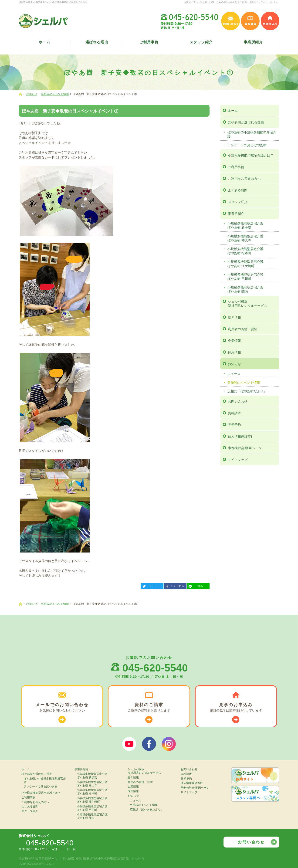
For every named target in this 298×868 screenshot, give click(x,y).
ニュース (234, 374)
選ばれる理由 (97, 42)
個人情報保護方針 (241, 436)
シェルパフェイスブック (149, 744)
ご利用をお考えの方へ (244, 179)
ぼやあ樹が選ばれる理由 (246, 122)
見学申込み (270, 21)
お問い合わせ (238, 401)
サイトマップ (238, 460)
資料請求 (234, 413)
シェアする (174, 585)
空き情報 (234, 317)
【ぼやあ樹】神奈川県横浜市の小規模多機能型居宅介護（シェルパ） (102, 858)
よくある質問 (238, 190)
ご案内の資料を (149, 707)
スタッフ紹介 (238, 202)
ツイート (150, 585)
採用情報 (234, 352)
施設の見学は (236, 707)
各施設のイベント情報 (244, 383)
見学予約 (234, 425)
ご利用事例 (236, 167)
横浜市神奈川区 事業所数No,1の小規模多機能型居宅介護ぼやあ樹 (53, 2)
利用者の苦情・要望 (243, 329)
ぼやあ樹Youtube (129, 744)
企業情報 (234, 341)
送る (195, 585)
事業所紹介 (236, 214)
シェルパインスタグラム (169, 744)
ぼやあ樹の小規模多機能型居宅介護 (252, 134)
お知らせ (234, 364)
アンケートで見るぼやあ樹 (247, 145)
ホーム (233, 111)
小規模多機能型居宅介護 (253, 225)
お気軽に (62, 707)
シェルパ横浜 (253, 304)
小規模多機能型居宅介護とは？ (251, 155)
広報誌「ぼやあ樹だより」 (247, 391)
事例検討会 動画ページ (245, 448)
